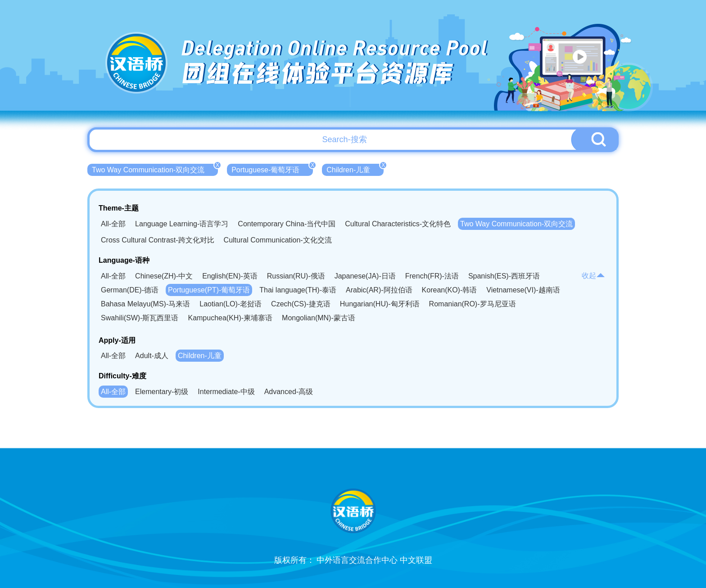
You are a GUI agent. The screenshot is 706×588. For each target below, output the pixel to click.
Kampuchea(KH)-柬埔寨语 (230, 318)
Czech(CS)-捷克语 (301, 304)
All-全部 (113, 224)
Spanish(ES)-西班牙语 (504, 276)
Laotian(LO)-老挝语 (231, 304)
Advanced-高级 (289, 392)
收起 (593, 276)
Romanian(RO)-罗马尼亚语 (473, 304)
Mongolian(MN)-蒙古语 (319, 318)
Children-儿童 (355, 169)
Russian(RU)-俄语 (296, 276)
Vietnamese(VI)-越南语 (523, 290)
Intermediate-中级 (226, 392)
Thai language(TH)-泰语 (298, 290)
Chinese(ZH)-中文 (164, 276)
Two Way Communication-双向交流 (155, 169)
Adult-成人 (152, 356)
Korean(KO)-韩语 (450, 290)
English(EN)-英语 (230, 276)
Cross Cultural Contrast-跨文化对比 (158, 240)
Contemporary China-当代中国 (287, 224)
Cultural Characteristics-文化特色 (398, 224)
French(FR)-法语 (432, 276)
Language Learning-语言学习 (182, 224)
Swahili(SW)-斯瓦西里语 (140, 318)
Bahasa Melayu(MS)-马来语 (145, 304)
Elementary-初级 (162, 392)
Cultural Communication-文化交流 (278, 240)
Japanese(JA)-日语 (365, 276)
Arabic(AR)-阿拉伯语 (379, 290)
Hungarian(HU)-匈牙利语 (380, 304)
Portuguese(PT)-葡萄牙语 (209, 290)
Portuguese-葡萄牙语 (272, 169)
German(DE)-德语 (130, 290)
